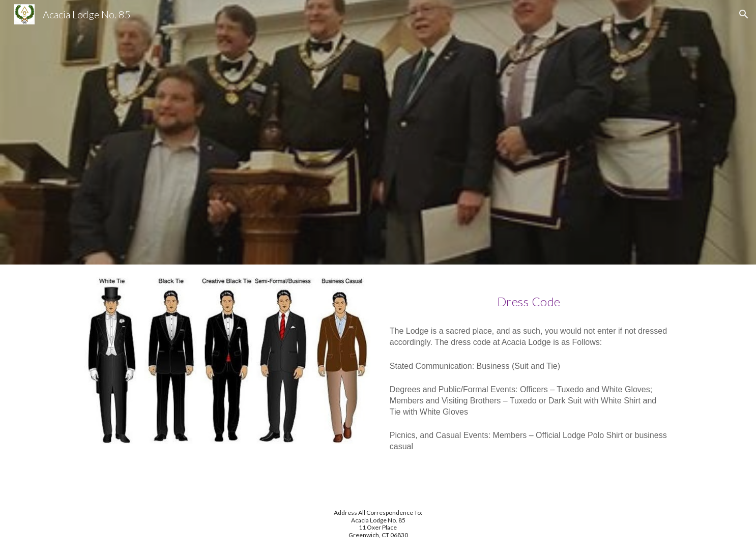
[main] (529, 298)
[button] (744, 14)
